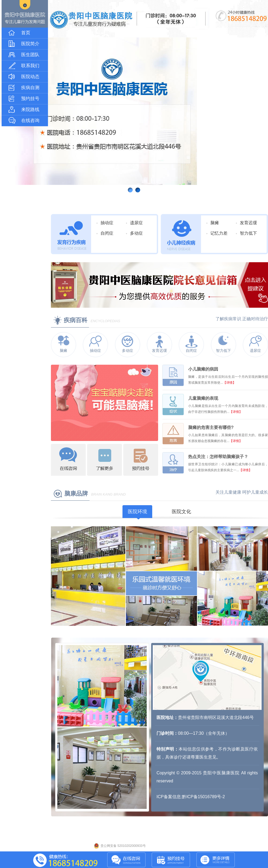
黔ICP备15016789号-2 (203, 797)
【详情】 (229, 383)
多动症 (136, 233)
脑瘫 (215, 223)
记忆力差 (219, 233)
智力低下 (248, 233)
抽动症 (107, 223)
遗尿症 (136, 223)
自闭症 (107, 233)
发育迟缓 (248, 223)
